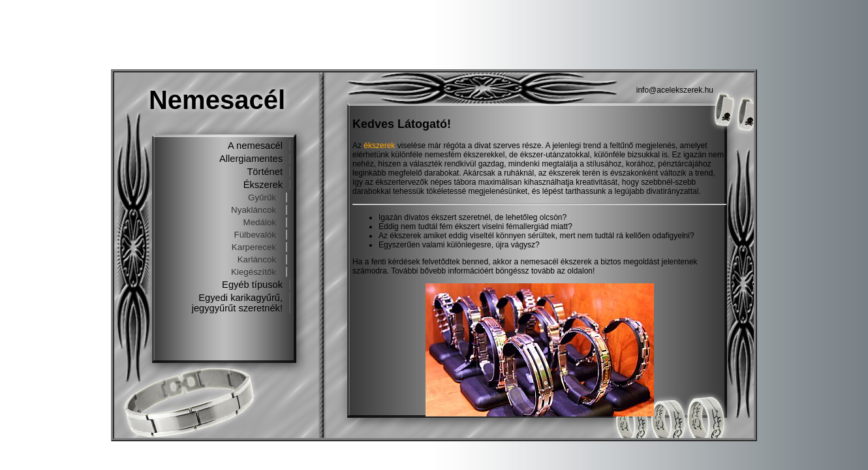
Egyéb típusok (252, 285)
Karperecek (254, 247)
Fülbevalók (255, 235)
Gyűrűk (262, 197)
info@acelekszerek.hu (675, 90)
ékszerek (379, 146)
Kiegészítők (254, 272)
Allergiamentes (251, 159)
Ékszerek (263, 185)
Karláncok (257, 259)
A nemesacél (255, 146)
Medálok (260, 222)
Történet (265, 172)
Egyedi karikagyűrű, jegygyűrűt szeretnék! (237, 303)
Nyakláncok (254, 210)
